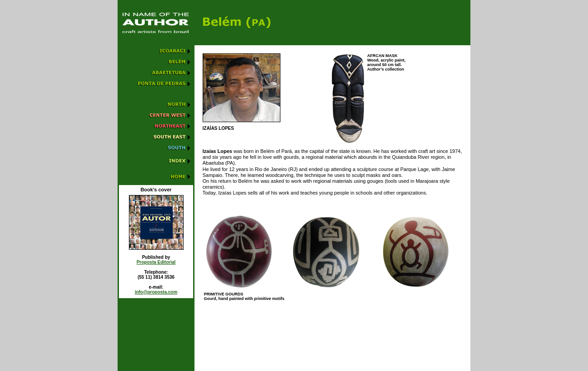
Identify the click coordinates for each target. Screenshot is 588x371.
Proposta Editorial (156, 262)
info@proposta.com (156, 292)
